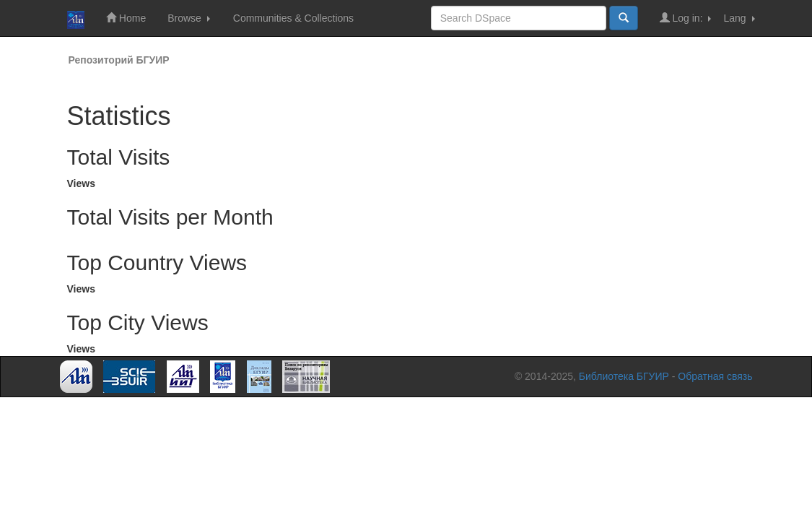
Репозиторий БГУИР (119, 60)
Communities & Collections (293, 18)
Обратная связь (715, 376)
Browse (189, 18)
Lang (739, 18)
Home (126, 18)
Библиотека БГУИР (624, 376)
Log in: (686, 18)
